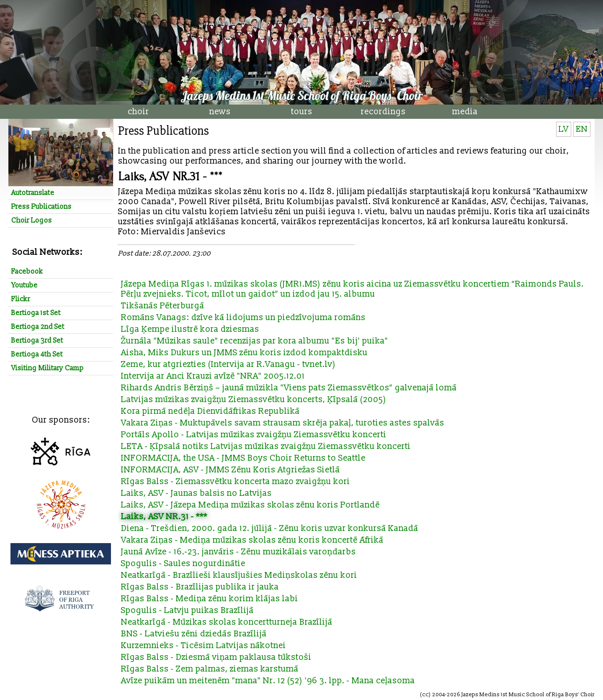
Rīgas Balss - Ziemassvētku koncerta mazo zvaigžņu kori (236, 482)
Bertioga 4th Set (37, 354)
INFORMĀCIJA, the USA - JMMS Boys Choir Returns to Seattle (243, 458)
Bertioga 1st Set (36, 313)
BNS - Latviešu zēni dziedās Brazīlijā (194, 634)
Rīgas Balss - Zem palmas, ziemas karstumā (210, 669)
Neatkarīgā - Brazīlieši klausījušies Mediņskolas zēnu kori (239, 575)
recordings (383, 112)
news (220, 112)
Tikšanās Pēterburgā (163, 306)
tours (302, 112)
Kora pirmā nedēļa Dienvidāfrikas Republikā (210, 411)
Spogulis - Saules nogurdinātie (183, 564)
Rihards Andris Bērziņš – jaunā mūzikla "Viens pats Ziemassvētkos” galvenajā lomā (289, 388)
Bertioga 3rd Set (37, 341)
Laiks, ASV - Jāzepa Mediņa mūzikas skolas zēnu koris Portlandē (250, 505)
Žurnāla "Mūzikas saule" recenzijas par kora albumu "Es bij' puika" (255, 341)
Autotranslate (33, 193)
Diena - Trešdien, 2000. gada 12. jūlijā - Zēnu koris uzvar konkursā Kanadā (270, 528)
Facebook (27, 272)
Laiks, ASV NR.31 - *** (164, 517)
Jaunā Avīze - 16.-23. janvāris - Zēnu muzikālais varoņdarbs (238, 552)
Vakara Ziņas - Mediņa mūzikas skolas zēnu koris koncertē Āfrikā (252, 540)
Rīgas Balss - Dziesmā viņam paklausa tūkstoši (216, 657)
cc (425, 695)
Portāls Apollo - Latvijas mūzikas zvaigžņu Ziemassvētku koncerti (254, 435)
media (465, 112)
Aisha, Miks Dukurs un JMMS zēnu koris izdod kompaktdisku (244, 353)
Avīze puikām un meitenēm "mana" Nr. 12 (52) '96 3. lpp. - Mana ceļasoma (268, 681)
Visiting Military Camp (48, 368)
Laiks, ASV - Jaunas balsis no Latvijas (196, 493)
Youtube (24, 285)
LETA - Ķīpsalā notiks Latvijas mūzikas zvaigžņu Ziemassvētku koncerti (266, 446)
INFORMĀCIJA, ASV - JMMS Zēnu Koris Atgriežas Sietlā (231, 470)
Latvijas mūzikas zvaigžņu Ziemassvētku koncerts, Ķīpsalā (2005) (254, 400)
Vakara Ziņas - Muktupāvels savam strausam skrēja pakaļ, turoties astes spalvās (283, 423)
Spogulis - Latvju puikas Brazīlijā (187, 610)
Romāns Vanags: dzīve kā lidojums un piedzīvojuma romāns (243, 318)
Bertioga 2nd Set (38, 327)
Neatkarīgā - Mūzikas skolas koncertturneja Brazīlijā (227, 622)
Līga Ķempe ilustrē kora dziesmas (190, 329)
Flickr (21, 299)
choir (138, 112)
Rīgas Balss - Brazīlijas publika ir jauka (200, 587)
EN (582, 129)
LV (564, 129)
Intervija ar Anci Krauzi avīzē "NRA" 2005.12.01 (213, 376)
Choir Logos (32, 221)
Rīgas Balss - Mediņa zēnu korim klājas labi (210, 599)
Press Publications (41, 207)
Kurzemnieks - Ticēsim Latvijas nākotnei (204, 646)
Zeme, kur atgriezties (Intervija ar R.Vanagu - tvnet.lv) (228, 364)
